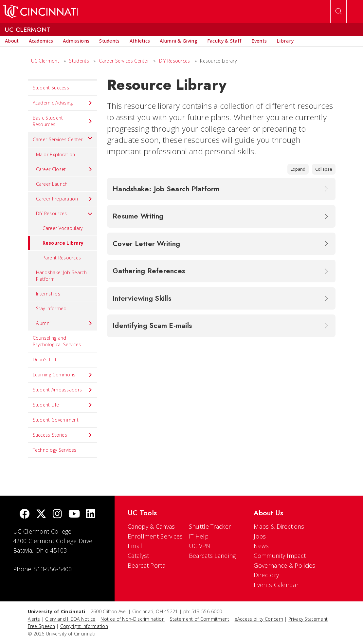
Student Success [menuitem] (51, 88)
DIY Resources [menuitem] (64, 214)
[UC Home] (41, 11)
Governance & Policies (284, 565)
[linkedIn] (91, 514)
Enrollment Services (155, 536)
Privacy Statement (308, 619)
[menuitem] (12, 41)
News (261, 546)
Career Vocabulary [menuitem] (63, 228)
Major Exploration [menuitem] (56, 154)
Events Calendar (276, 585)
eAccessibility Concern (259, 619)
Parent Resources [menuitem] (62, 258)
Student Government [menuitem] (56, 420)
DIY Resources (175, 61)
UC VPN (200, 546)
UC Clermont (45, 61)
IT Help (199, 536)
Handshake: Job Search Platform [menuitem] (61, 276)
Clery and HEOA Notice (70, 619)
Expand (298, 169)
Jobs (260, 536)
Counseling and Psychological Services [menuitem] (57, 341)
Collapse (324, 169)
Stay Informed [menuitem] (51, 308)
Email (135, 546)
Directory (266, 575)
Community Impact (280, 556)
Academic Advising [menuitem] (63, 103)
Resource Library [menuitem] (56, 243)
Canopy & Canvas (151, 526)
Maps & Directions (279, 526)
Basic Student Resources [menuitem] (63, 121)
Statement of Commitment (200, 619)
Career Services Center (124, 61)
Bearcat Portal (147, 565)
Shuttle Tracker (210, 526)
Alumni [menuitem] (64, 323)
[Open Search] (338, 11)
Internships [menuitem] (48, 294)
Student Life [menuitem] (63, 405)
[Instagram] (57, 514)
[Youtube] (74, 514)
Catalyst (138, 556)
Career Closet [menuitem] (64, 169)
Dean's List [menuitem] (45, 360)
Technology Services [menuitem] (55, 450)
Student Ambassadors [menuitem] (63, 390)
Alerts (34, 619)
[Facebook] (25, 514)
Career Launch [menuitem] (52, 184)
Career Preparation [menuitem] (64, 199)
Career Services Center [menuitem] (63, 138)
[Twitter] (41, 514)
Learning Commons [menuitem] (63, 375)
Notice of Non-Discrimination (132, 619)
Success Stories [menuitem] (63, 435)
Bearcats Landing (212, 556)
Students (79, 61)
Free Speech (41, 626)
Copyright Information (84, 626)
